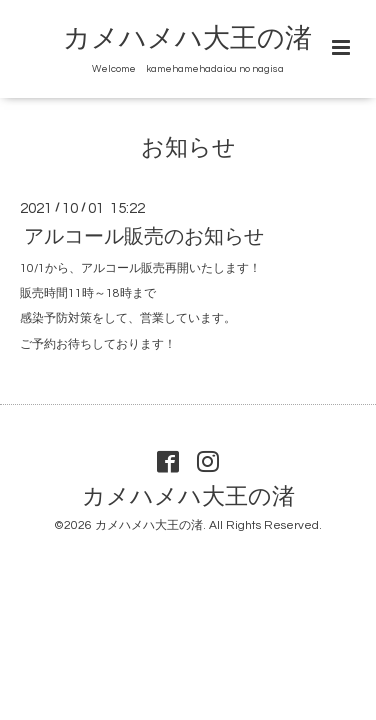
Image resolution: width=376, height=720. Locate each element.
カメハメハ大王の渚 (187, 39)
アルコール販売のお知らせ (144, 237)
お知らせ (188, 148)
